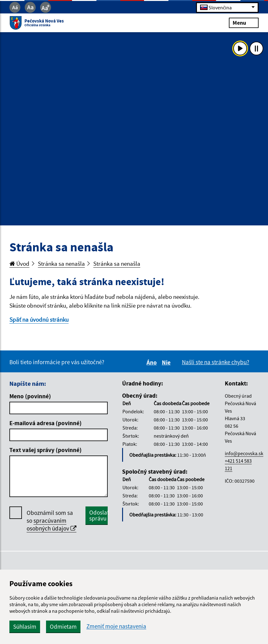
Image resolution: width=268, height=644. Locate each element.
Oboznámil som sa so (52, 521)
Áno (153, 362)
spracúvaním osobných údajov (52, 524)
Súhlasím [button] (25, 626)
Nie (167, 362)
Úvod (19, 264)
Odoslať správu (98, 515)
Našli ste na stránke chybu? (216, 362)
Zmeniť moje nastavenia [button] (116, 626)
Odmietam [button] (63, 626)
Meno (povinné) (30, 396)
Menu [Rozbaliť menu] (244, 23)
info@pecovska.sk (244, 453)
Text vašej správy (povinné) (46, 450)
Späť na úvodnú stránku (39, 319)
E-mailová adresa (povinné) (46, 423)
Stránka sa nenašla (61, 264)
